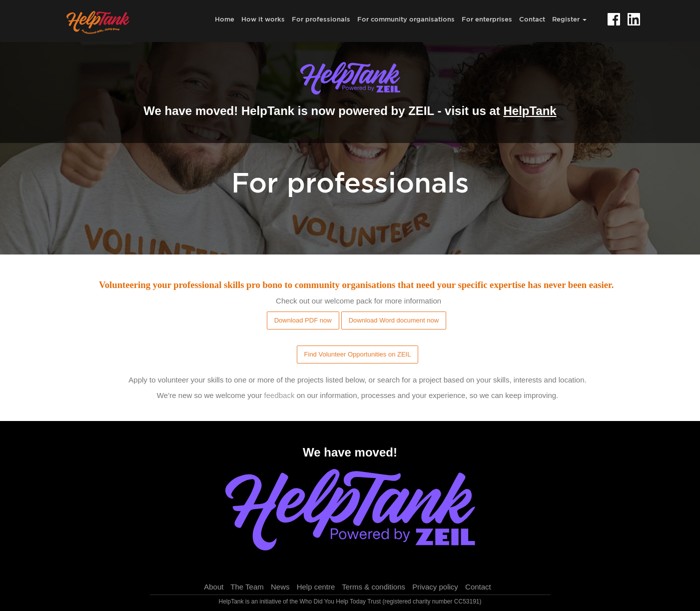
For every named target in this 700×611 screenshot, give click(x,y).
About (214, 587)
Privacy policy (435, 587)
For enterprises (487, 19)
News (280, 587)
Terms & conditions (373, 587)
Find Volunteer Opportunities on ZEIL (358, 354)
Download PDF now (303, 320)
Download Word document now (394, 320)
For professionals (321, 19)
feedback (280, 395)
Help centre (316, 587)
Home (225, 19)
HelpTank (530, 111)
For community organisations (406, 19)
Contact (532, 19)
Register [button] (569, 19)
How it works (263, 19)
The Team (247, 587)
